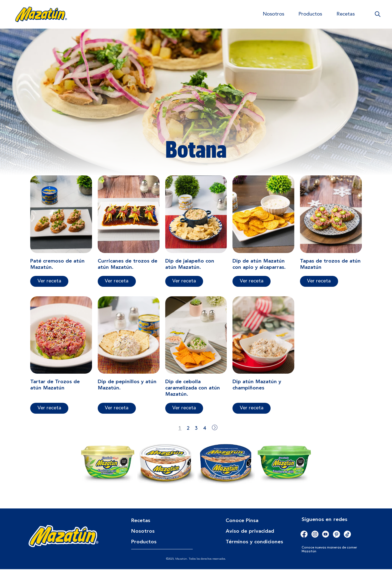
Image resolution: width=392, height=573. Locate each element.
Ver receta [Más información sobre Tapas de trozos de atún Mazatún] (319, 285)
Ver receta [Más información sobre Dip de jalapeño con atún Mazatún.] (184, 285)
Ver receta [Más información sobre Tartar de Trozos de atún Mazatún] (49, 412)
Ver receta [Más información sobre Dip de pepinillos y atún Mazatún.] (117, 412)
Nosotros (273, 14)
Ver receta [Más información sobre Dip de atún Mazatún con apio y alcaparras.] (252, 285)
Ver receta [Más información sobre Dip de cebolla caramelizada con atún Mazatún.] (184, 412)
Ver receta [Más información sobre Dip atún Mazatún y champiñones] (252, 412)
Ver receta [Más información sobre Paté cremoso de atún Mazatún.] (49, 285)
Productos (310, 14)
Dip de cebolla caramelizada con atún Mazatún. (193, 392)
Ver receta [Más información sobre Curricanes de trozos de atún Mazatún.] (117, 285)
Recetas (346, 14)
